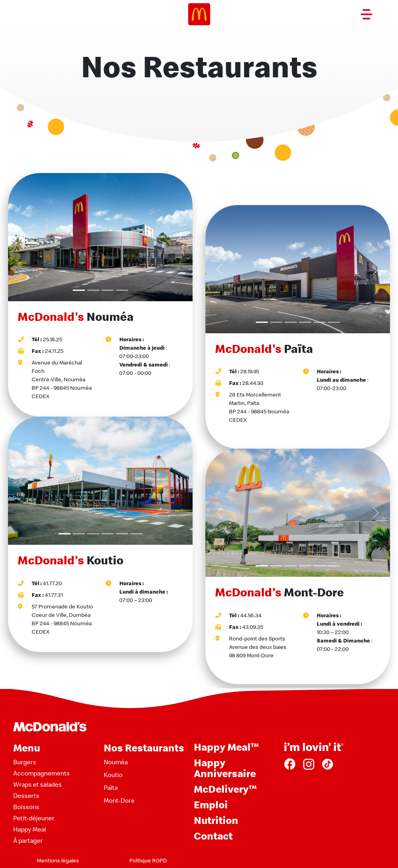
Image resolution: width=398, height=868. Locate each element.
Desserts (26, 795)
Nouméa (116, 762)
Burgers (25, 762)
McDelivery (225, 789)
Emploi (211, 805)
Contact (213, 836)
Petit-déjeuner (34, 818)
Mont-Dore (119, 800)
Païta (111, 787)
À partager (28, 840)
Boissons (26, 807)
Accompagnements (41, 773)
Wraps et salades (37, 784)
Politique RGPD (148, 860)
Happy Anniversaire (225, 768)
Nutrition (216, 820)
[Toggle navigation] (366, 14)
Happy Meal (30, 829)
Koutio (113, 775)
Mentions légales (58, 860)
